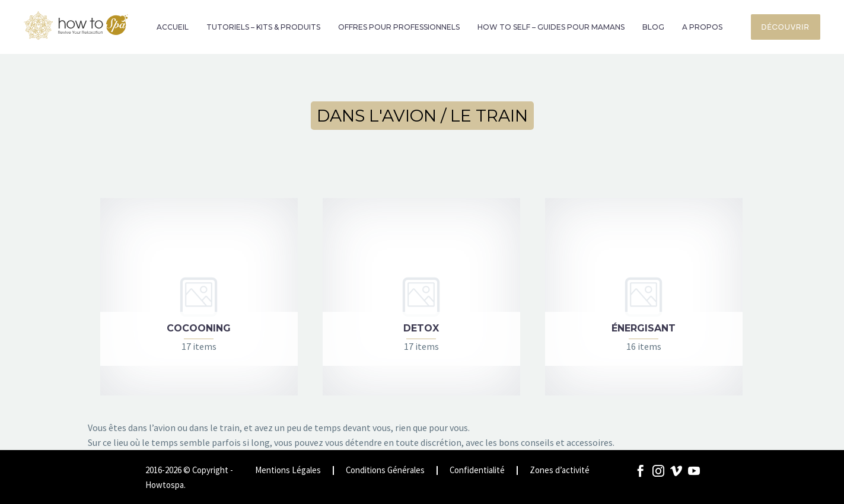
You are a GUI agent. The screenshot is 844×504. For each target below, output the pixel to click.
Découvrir (786, 27)
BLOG (653, 27)
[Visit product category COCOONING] (199, 297)
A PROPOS (702, 27)
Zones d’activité (560, 470)
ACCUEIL (173, 27)
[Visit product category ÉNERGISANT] (644, 297)
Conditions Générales (385, 470)
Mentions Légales (288, 470)
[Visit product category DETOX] (421, 297)
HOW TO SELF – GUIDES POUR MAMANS (551, 27)
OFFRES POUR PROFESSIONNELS (399, 27)
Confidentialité (477, 470)
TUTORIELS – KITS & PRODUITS (263, 27)
